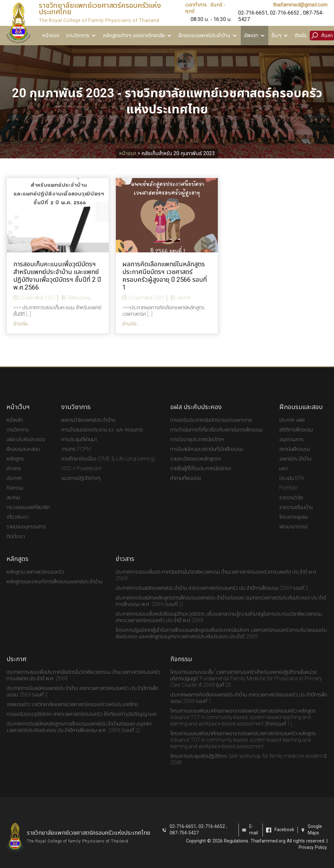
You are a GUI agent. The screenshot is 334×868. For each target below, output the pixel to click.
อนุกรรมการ (291, 447)
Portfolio (288, 496)
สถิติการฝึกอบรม (296, 438)
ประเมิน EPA (292, 486)
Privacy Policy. (313, 855)
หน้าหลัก (15, 428)
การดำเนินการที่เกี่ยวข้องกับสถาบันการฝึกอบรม (217, 438)
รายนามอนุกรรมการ (26, 535)
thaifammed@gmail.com (300, 5)
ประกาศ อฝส (292, 428)
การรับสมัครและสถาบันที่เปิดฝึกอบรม (207, 457)
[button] (81, 36)
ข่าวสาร (14, 476)
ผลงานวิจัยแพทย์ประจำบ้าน (88, 428)
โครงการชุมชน (294, 525)
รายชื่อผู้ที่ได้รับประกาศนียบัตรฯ (201, 476)
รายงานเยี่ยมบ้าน (296, 515)
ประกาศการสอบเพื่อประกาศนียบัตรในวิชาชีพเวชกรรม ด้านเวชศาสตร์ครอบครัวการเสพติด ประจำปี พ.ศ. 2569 (216, 583)
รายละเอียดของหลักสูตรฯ (196, 467)
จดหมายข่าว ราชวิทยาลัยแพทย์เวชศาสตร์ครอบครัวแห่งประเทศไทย (72, 712)
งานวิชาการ (18, 438)
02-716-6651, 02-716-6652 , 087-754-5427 (281, 16)
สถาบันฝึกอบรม (295, 457)
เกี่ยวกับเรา (17, 525)
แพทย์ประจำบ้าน (295, 467)
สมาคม (13, 505)
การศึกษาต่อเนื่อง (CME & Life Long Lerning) (108, 467)
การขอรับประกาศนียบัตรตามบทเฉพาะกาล (211, 428)
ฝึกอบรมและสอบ (23, 457)
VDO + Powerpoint (81, 476)
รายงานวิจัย (291, 505)
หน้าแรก (51, 36)
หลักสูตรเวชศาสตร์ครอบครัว (35, 580)
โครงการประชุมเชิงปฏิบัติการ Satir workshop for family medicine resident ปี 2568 (248, 767)
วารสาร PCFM (76, 457)
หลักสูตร (15, 467)
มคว (284, 476)
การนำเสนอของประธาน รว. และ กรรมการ (102, 438)
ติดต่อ (301, 36)
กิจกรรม (15, 496)
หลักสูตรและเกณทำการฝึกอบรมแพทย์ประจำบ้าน (54, 589)
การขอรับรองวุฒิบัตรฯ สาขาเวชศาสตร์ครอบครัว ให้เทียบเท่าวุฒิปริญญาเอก (82, 722)
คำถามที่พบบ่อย (186, 486)
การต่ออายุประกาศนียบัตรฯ (197, 447)
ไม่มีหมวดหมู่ (79, 299)
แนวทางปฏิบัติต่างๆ (81, 486)
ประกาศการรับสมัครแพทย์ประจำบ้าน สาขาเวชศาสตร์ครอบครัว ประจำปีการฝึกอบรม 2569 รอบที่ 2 (212, 596)
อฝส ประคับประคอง (26, 447)
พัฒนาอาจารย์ (293, 535)
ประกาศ (184, 299)
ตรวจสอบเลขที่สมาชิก (28, 515)
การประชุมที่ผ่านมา (79, 447)
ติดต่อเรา (16, 544)
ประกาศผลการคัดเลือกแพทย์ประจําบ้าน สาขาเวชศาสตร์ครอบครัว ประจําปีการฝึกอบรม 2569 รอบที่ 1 (249, 706)
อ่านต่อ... (22, 325)
